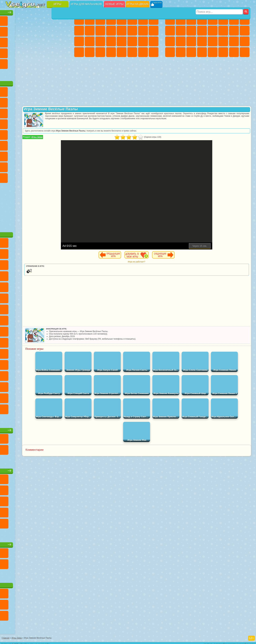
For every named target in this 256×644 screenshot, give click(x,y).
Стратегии (191, 20)
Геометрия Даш (32, 31)
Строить (42, 74)
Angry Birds (21, 112)
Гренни (32, 155)
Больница (90, 41)
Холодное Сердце (90, 31)
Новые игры (114, 4)
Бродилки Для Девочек (143, 20)
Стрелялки (202, 52)
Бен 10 (234, 41)
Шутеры (181, 52)
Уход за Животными (132, 52)
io (64, 31)
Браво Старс (53, 145)
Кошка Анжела (79, 31)
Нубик (64, 155)
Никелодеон (32, 63)
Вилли (10, 91)
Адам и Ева (21, 134)
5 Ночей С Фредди (64, 91)
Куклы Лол (154, 52)
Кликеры (32, 41)
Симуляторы (32, 20)
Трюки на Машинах (53, 52)
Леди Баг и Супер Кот (42, 102)
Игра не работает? (161, 262)
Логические (21, 41)
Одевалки (111, 31)
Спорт (42, 31)
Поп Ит (21, 31)
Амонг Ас (42, 145)
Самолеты (213, 52)
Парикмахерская (122, 31)
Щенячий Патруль (32, 91)
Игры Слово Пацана (64, 166)
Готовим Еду (122, 52)
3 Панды (53, 112)
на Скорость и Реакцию (42, 52)
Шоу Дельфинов (42, 112)
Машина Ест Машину (213, 41)
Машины (245, 20)
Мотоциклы (181, 31)
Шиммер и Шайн (32, 134)
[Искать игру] (219, 4)
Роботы (245, 31)
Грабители (202, 41)
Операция (111, 41)
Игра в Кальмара (64, 145)
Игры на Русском (53, 41)
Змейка (64, 52)
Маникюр (100, 41)
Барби (111, 20)
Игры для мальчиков (86, 4)
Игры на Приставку (53, 74)
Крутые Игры (42, 63)
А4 (10, 155)
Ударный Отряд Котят (42, 123)
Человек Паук (64, 123)
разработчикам (247, 642)
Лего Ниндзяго (53, 91)
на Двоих (53, 20)
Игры (57, 4)
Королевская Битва (223, 20)
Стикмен (191, 31)
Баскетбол (64, 63)
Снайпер (234, 31)
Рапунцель (79, 41)
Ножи (64, 41)
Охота (245, 52)
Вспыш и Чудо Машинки (10, 123)
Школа (53, 63)
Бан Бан (21, 177)
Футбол (181, 20)
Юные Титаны (64, 134)
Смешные (53, 31)
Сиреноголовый (32, 145)
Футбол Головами (21, 74)
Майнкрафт (234, 20)
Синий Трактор (10, 145)
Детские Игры (42, 20)
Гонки (223, 31)
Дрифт (245, 41)
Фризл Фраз (10, 134)
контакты (209, 642)
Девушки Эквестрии (90, 20)
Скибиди (32, 177)
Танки (202, 20)
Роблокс (53, 155)
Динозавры (10, 52)
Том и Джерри (53, 134)
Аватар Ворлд (42, 166)
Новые (10, 20)
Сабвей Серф (10, 112)
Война (32, 74)
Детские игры (38, 470)
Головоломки (10, 63)
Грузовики (202, 31)
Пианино (100, 52)
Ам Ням (32, 112)
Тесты (122, 20)
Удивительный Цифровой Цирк (64, 177)
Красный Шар (21, 102)
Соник (21, 123)
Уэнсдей (10, 177)
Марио (53, 123)
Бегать (191, 52)
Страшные (10, 41)
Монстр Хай (132, 20)
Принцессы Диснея (132, 41)
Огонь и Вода (100, 20)
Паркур (234, 52)
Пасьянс (42, 41)
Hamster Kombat (53, 177)
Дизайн (79, 52)
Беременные (154, 31)
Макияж (122, 41)
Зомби (213, 20)
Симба (53, 166)
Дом (143, 52)
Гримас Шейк (42, 177)
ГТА (223, 41)
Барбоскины (32, 123)
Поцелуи (132, 31)
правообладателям (226, 642)
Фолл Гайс (21, 145)
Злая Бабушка (53, 102)
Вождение (10, 74)
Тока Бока (32, 166)
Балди (21, 155)
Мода (143, 41)
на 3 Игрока (21, 63)
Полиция (170, 41)
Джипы (223, 52)
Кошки (100, 31)
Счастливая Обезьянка (42, 134)
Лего (64, 102)
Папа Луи (143, 31)
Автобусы (170, 52)
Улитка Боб (10, 102)
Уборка (90, 52)
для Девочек (21, 20)
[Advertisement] (38, 206)
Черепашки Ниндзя (170, 31)
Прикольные (21, 52)
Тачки (64, 112)
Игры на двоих (138, 4)
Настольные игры (38, 429)
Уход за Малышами (154, 41)
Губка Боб (21, 91)
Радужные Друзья (21, 166)
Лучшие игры (38, 11)
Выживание (191, 41)
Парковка (170, 20)
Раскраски (154, 20)
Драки (213, 31)
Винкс (111, 52)
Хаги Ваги (42, 155)
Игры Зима (86, 137)
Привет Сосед (10, 166)
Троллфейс (32, 102)
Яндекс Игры (10, 31)
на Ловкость (64, 20)
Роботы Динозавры (181, 41)
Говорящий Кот (42, 91)
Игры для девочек (117, 11)
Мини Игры (32, 52)
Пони (79, 20)
